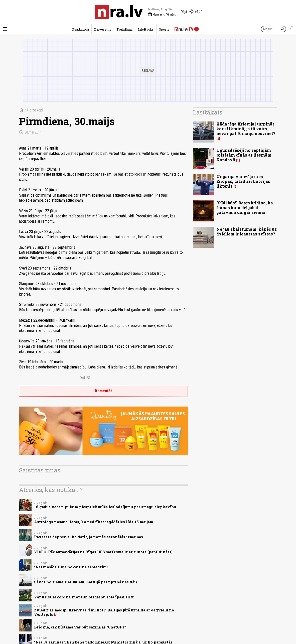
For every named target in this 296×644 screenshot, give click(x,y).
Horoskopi (35, 110)
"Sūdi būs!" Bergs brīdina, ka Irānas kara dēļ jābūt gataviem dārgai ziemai (245, 208)
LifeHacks (146, 29)
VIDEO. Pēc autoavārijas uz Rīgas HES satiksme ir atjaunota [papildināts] (103, 552)
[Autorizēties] (291, 29)
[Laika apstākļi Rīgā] (191, 12)
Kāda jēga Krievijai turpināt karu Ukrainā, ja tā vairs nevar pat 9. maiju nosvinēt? (246, 129)
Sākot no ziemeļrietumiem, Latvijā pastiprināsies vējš (86, 582)
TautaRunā (124, 29)
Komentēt (104, 391)
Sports (164, 29)
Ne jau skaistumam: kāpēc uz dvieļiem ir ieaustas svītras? (247, 231)
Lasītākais (208, 112)
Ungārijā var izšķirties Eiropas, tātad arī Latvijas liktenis (243, 181)
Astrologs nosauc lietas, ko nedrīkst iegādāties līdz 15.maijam (94, 522)
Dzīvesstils (103, 29)
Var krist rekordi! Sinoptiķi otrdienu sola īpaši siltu (84, 597)
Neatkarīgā (80, 29)
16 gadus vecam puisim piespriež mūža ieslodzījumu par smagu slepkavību (105, 507)
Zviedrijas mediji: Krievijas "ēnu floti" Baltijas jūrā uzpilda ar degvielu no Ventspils (104, 612)
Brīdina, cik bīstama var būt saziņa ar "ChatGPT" (80, 627)
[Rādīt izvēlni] (5, 29)
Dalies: (85, 378)
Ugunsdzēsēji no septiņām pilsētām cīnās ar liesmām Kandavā (244, 155)
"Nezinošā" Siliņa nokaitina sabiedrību (71, 567)
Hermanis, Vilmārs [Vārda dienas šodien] (162, 15)
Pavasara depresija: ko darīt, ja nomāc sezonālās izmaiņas (89, 537)
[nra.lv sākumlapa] (119, 12)
